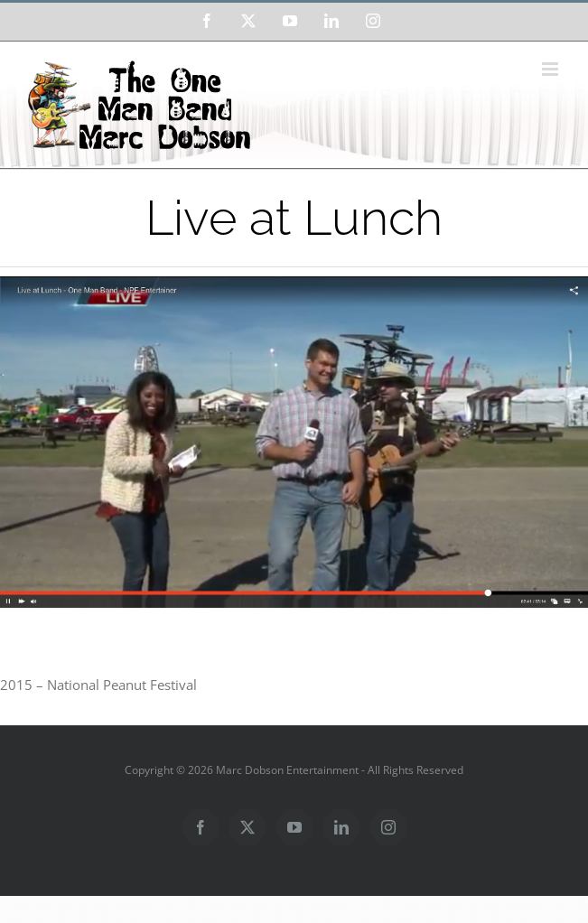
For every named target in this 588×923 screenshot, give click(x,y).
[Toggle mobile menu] (551, 69)
